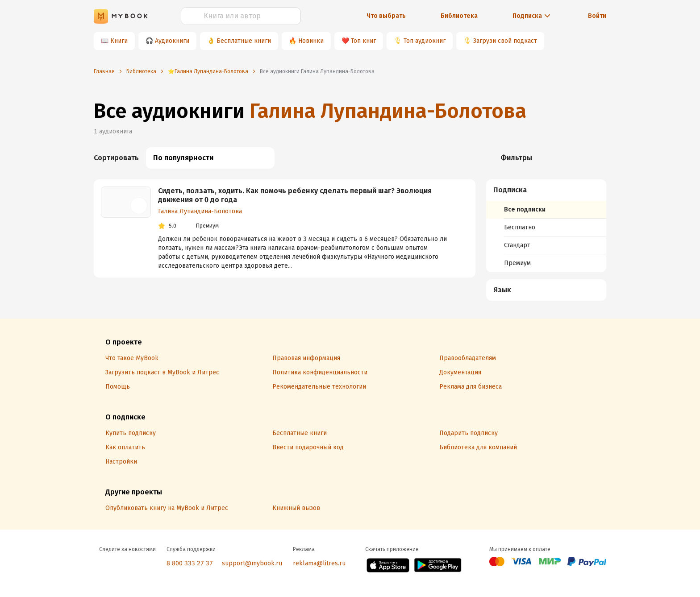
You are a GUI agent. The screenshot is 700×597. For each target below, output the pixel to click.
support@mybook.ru (252, 563)
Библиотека (459, 16)
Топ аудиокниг (425, 41)
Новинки (311, 41)
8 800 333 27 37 (190, 563)
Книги (119, 41)
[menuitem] (546, 226)
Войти (597, 16)
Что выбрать (386, 16)
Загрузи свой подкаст (505, 41)
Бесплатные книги (244, 41)
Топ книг (363, 41)
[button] (546, 190)
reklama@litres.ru (319, 563)
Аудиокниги (172, 41)
